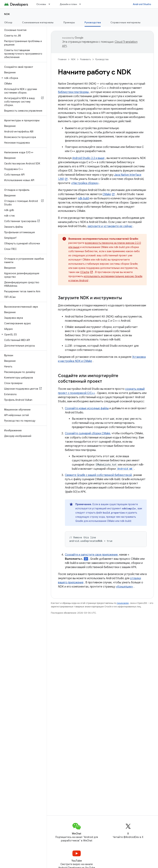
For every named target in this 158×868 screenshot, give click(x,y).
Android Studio (142, 4)
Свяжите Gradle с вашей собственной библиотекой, (99, 475)
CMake (107, 194)
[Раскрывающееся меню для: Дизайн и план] (82, 4)
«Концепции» (124, 587)
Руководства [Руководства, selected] (93, 22)
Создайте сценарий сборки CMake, (88, 433)
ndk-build (83, 198)
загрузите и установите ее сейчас (110, 226)
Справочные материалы (125, 22)
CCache (85, 272)
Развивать (85, 59)
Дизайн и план (68, 4)
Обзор (8, 22)
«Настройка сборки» (85, 183)
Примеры (69, 22)
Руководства (102, 59)
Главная (62, 59)
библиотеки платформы (73, 92)
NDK (7, 14)
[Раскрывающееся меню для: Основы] (51, 4)
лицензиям (123, 603)
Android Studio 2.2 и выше (88, 158)
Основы (41, 4)
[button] (23, 78)
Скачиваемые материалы (38, 22)
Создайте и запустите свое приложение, (92, 555)
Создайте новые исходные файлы (87, 408)
